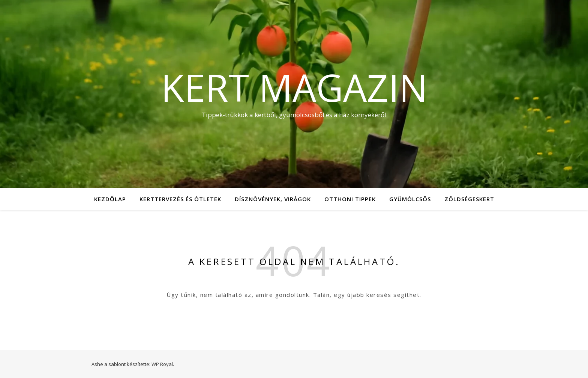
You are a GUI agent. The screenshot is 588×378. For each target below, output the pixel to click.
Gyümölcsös (410, 199)
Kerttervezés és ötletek (180, 199)
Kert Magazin (294, 87)
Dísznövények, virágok (273, 199)
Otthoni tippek (350, 199)
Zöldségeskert (469, 199)
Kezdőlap (110, 199)
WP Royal (162, 364)
